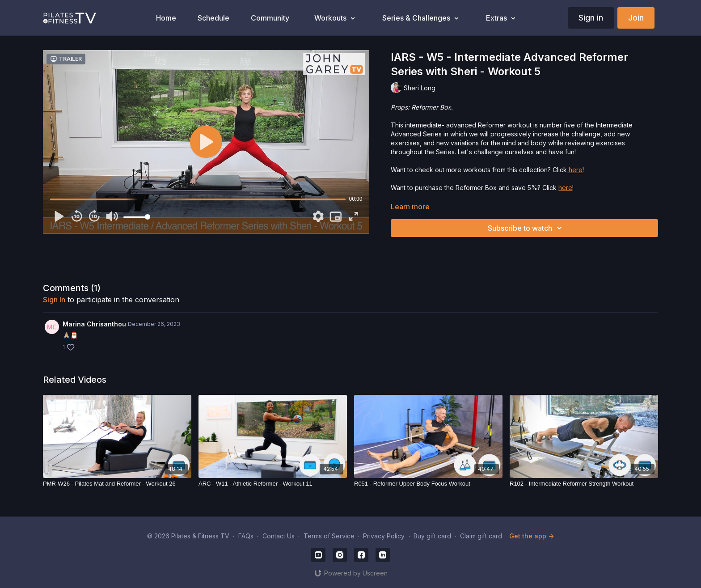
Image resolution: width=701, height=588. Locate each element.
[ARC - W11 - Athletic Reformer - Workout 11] (273, 484)
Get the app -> (532, 536)
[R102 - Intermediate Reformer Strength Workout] (584, 484)
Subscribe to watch (526, 228)
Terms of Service (329, 536)
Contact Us (279, 536)
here (575, 170)
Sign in (591, 18)
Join (636, 18)
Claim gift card (481, 536)
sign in (54, 300)
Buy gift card (432, 536)
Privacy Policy (384, 536)
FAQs (246, 536)
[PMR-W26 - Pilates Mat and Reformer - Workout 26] (117, 484)
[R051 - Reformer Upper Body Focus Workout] (428, 484)
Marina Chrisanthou (94, 324)
